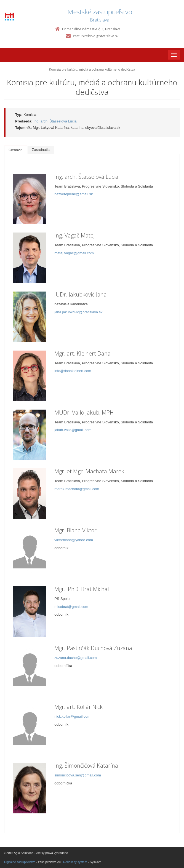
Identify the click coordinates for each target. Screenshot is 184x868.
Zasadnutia (41, 150)
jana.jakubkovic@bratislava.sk (78, 312)
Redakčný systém (75, 862)
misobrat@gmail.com (71, 607)
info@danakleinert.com (73, 371)
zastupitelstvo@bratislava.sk (96, 36)
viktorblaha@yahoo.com (74, 540)
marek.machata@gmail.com (77, 489)
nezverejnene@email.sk (74, 194)
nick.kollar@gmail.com (72, 716)
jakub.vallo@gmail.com (73, 430)
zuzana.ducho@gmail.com (75, 658)
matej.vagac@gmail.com (74, 253)
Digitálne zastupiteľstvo (20, 862)
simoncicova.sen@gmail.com (78, 775)
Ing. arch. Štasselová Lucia (55, 121)
